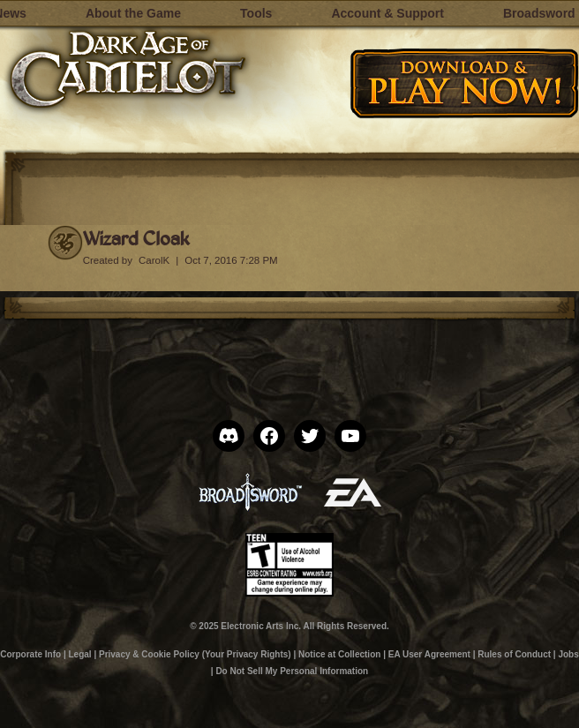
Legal (79, 654)
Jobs (568, 654)
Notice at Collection (339, 654)
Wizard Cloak (136, 238)
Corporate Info (30, 654)
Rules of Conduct (514, 654)
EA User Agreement (429, 654)
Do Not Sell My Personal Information (292, 671)
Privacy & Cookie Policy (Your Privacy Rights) (195, 654)
